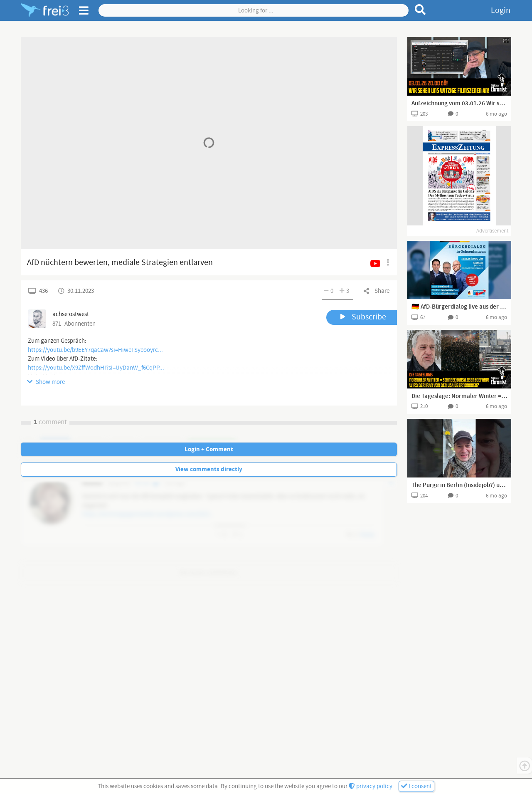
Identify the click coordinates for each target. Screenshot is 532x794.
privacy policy (371, 786)
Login (501, 10)
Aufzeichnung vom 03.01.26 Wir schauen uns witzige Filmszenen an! (459, 104)
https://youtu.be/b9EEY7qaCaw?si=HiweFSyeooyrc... (95, 350)
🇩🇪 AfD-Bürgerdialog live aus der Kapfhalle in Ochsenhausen (459, 307)
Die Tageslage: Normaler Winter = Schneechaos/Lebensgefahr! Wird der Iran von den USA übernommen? (459, 396)
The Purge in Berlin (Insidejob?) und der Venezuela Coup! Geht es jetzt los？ (459, 485)
